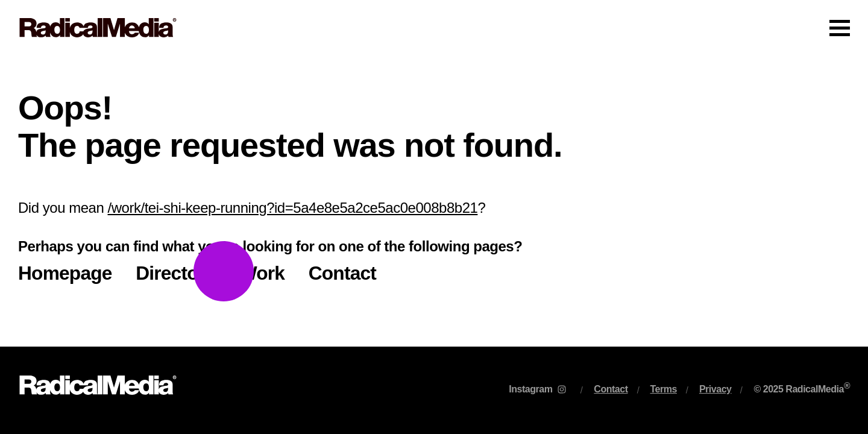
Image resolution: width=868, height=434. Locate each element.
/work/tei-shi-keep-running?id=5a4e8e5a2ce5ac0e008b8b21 (293, 208)
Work (262, 273)
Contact (342, 273)
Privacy (715, 389)
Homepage (65, 273)
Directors (175, 273)
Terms (664, 389)
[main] (434, 201)
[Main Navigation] (434, 28)
